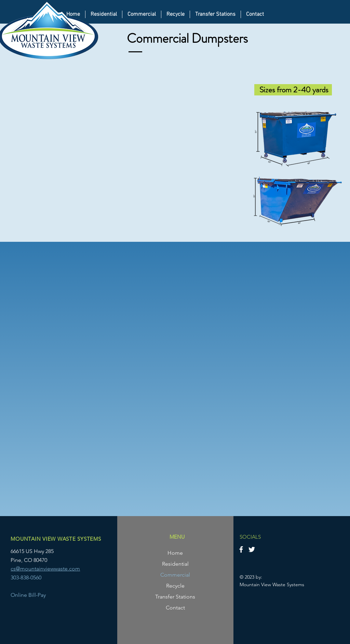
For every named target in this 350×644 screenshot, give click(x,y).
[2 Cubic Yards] (163, 507)
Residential (175, 564)
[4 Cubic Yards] (179, 507)
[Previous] (24, 383)
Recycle (175, 586)
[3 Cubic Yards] (171, 507)
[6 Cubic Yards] (187, 507)
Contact (175, 608)
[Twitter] (252, 549)
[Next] (326, 383)
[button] (142, 14)
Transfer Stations (175, 597)
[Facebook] (241, 549)
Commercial (175, 575)
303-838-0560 (26, 577)
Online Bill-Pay (28, 595)
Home (175, 553)
